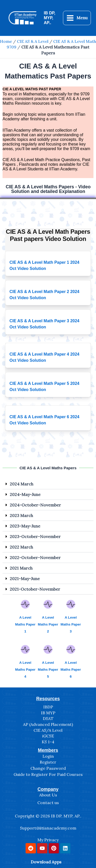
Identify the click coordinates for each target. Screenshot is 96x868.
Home (6, 41)
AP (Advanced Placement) (48, 724)
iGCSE (48, 736)
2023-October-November (35, 537)
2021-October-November (35, 589)
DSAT (48, 718)
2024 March (22, 484)
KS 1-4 (48, 742)
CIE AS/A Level (48, 730)
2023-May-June (25, 526)
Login (48, 756)
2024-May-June (25, 494)
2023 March (21, 515)
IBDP (48, 707)
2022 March (21, 547)
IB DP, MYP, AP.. (50, 18)
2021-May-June (25, 579)
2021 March (21, 568)
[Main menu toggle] (77, 18)
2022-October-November (35, 558)
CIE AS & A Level (33, 41)
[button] (48, 484)
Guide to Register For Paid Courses (48, 774)
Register (48, 762)
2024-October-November (35, 505)
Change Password (48, 768)
